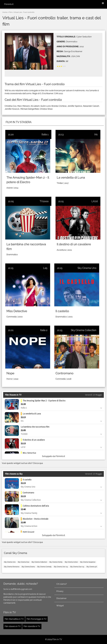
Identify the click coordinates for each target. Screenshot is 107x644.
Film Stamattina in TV (14, 619)
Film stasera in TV (13, 626)
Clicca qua (38, 463)
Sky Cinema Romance (12, 567)
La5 (45, 268)
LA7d (95, 201)
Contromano (64, 373)
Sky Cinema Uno (87, 268)
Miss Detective (17, 311)
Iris (96, 134)
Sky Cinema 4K (92, 567)
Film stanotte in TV (32, 626)
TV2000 (44, 201)
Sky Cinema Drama (28, 567)
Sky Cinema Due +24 (77, 567)
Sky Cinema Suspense (88, 562)
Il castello (62, 311)
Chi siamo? (62, 584)
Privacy (60, 591)
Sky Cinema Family (56, 562)
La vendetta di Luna (71, 177)
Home (5, 12)
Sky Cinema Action (71, 562)
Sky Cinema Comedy (44, 567)
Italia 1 (45, 134)
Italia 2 (44, 330)
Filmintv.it (9, 4)
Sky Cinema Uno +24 (61, 567)
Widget (60, 606)
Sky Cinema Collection (84, 330)
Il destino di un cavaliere (74, 244)
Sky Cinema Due (24, 562)
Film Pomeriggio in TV (37, 619)
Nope (10, 373)
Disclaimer (61, 598)
